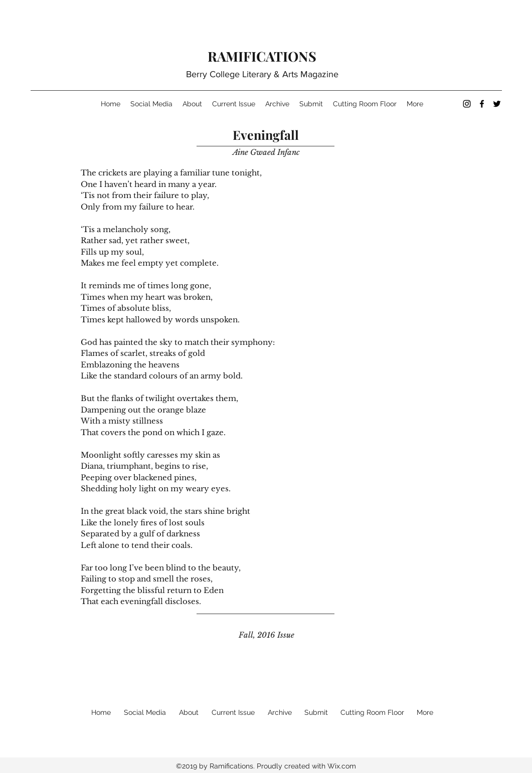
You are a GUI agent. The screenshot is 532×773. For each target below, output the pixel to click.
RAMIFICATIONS (262, 56)
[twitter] (497, 104)
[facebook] (482, 104)
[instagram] (467, 104)
